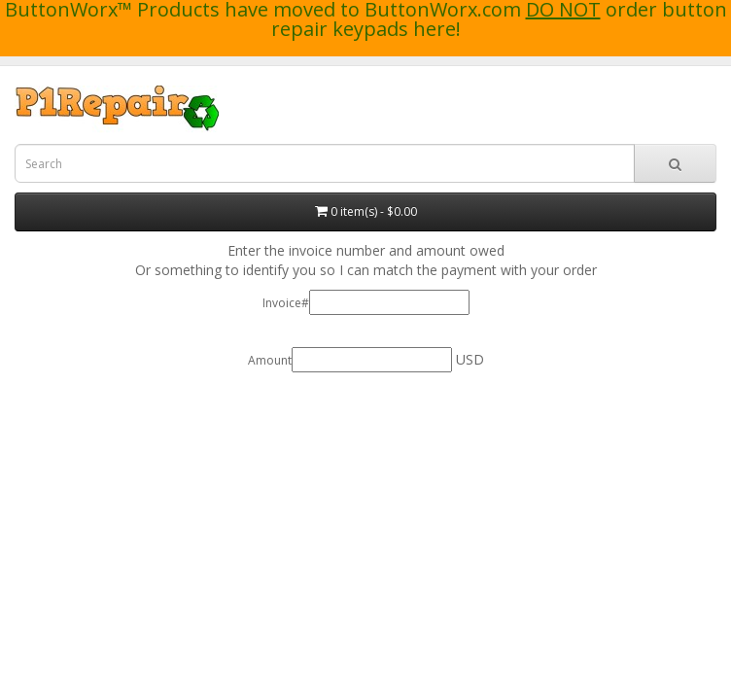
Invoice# (286, 303)
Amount (270, 360)
